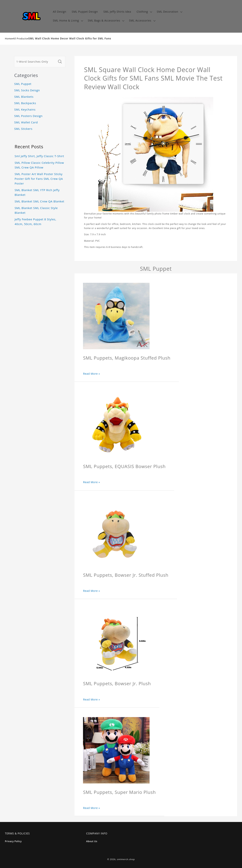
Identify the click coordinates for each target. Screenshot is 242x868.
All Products (20, 39)
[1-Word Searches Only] (35, 62)
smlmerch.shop (126, 859)
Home (8, 39)
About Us (92, 841)
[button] (144, 12)
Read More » (92, 374)
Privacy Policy (13, 841)
